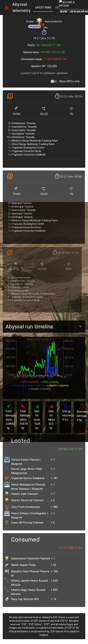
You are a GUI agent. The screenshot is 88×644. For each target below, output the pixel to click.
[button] (44, 327)
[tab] (43, 7)
